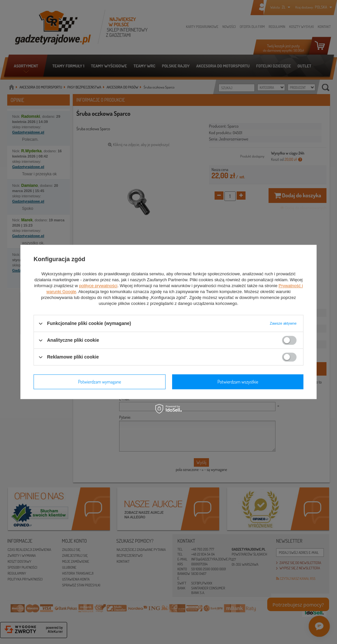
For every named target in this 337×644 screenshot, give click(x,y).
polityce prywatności (98, 286)
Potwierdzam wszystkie (238, 382)
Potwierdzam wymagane (100, 382)
